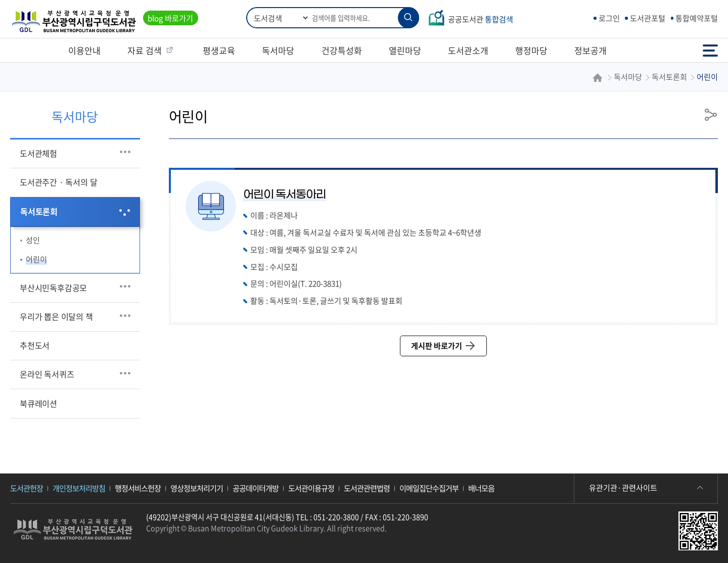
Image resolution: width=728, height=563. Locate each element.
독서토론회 (39, 211)
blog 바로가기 (170, 18)
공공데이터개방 (256, 488)
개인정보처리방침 (79, 488)
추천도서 (35, 345)
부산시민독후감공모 (53, 288)
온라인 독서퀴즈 (47, 374)
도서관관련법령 (367, 488)
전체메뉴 (710, 50)
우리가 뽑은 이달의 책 (56, 316)
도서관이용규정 (311, 488)
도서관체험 (38, 153)
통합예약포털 (697, 18)
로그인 (609, 18)
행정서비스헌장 (138, 488)
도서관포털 (648, 18)
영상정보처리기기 (197, 488)
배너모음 (481, 488)
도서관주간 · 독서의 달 (59, 182)
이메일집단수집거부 (429, 488)
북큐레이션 (38, 403)
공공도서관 (481, 19)
